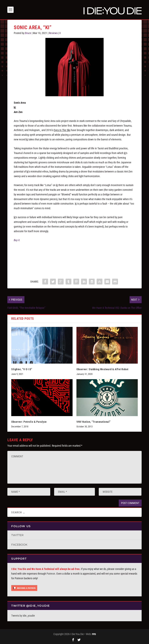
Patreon (51, 574)
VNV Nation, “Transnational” (94, 422)
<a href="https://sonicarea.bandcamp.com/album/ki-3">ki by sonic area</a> (74, 259)
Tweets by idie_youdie (23, 616)
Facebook (19, 545)
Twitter (17, 535)
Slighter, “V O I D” (22, 369)
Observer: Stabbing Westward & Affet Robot (102, 369)
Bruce (28, 33)
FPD (94, 634)
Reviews (53, 33)
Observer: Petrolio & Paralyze (29, 422)
